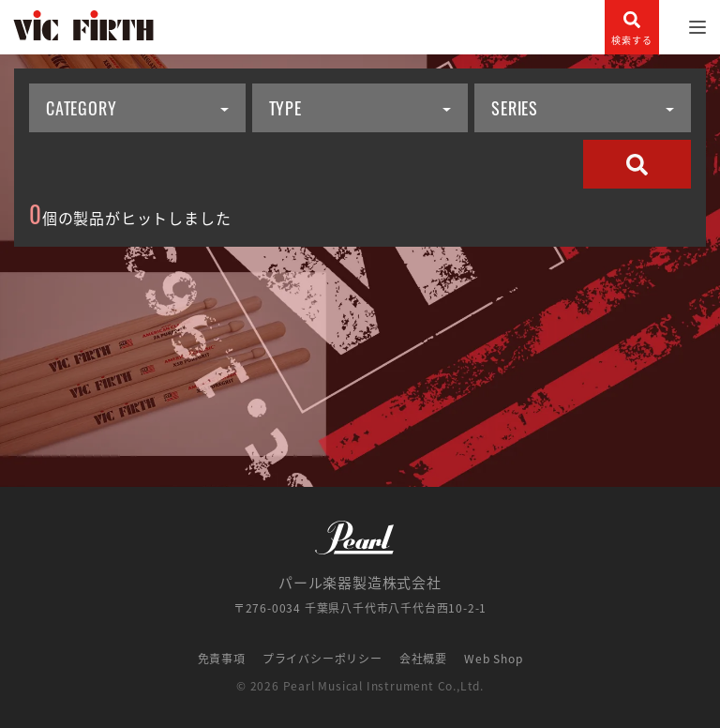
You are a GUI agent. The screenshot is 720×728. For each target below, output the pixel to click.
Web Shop (493, 659)
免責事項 (222, 659)
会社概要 (423, 659)
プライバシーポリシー (322, 659)
